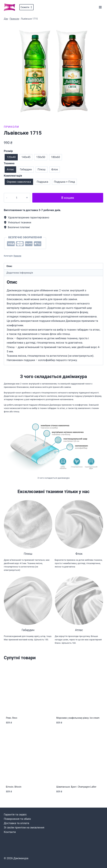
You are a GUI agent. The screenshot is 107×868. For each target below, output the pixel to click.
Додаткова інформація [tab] (20, 273)
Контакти (10, 832)
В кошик (67, 198)
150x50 (41, 157)
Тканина (9, 163)
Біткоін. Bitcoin (14, 787)
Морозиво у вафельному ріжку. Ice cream (78, 718)
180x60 (55, 157)
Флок (55, 169)
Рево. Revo (12, 718)
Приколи (14, 19)
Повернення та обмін (17, 819)
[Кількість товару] (16, 198)
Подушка (43, 182)
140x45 (26, 157)
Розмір (8, 151)
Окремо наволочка (19, 182)
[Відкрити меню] (100, 7)
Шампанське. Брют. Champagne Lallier (76, 787)
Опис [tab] (9, 266)
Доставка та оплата (16, 823)
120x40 (11, 157)
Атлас (10, 169)
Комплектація (13, 176)
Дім (6, 19)
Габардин (26, 169)
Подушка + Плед (64, 182)
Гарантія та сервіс (15, 814)
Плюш (42, 169)
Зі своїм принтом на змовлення (24, 827)
